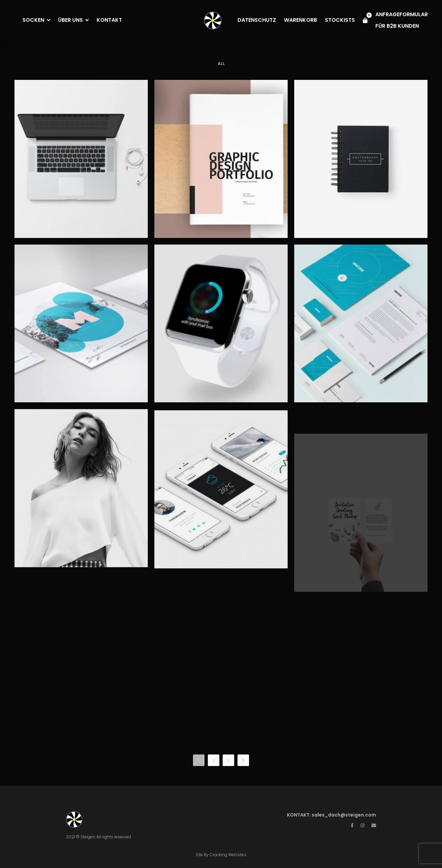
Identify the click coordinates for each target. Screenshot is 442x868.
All (221, 64)
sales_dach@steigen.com (344, 815)
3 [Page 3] (228, 760)
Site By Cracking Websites (221, 855)
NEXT (243, 760)
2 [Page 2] (214, 760)
